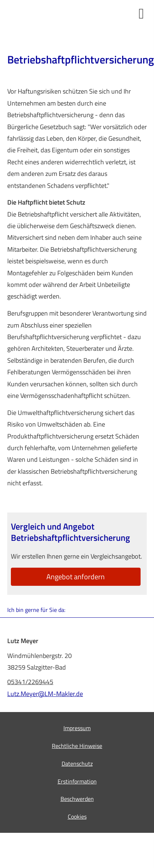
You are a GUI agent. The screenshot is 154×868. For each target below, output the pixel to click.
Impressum (77, 728)
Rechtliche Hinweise (77, 746)
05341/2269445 (30, 682)
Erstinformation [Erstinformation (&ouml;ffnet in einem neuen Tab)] (77, 781)
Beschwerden (77, 799)
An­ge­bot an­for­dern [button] (76, 577)
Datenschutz (77, 764)
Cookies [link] (77, 816)
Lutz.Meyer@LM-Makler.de (45, 694)
